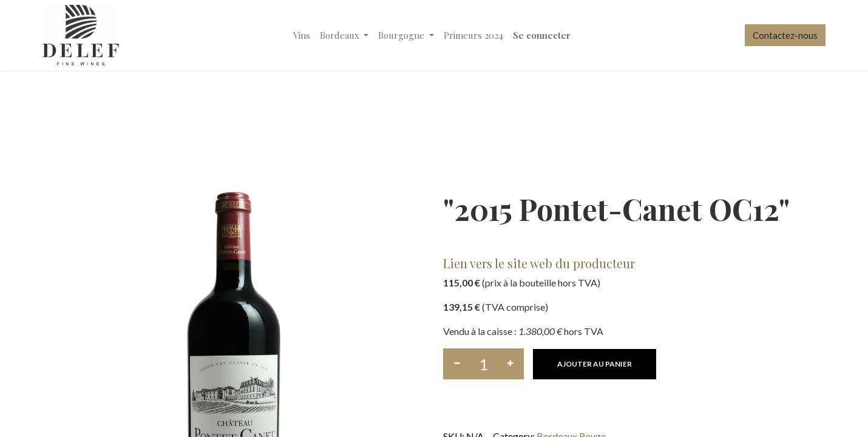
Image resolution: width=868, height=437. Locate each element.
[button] (595, 364)
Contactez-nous (785, 35)
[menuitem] (302, 36)
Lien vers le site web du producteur (539, 263)
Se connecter (542, 35)
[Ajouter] (510, 364)
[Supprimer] (457, 364)
